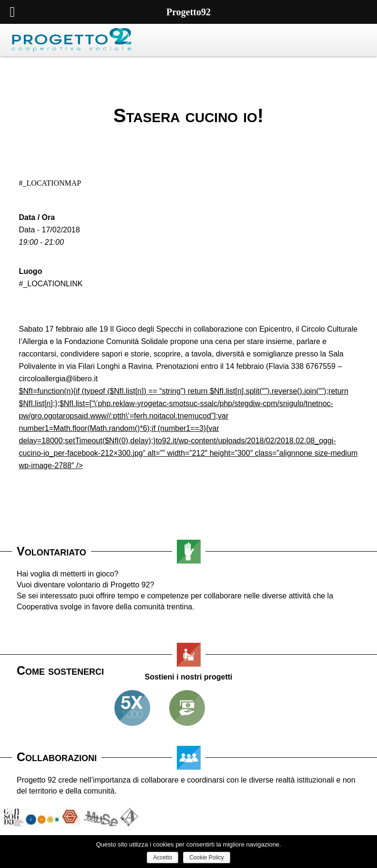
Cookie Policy (207, 858)
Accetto (163, 858)
